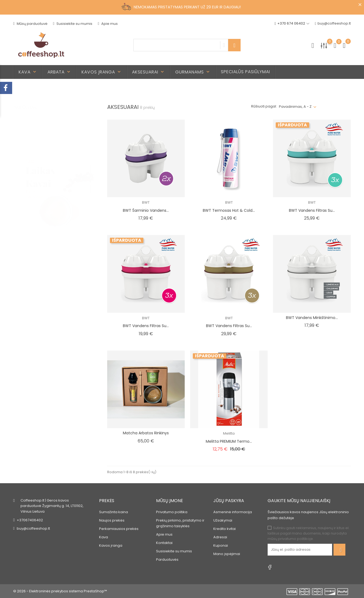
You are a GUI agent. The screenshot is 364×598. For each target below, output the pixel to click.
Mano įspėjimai (227, 554)
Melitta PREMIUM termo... (229, 441)
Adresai (220, 537)
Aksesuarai (149, 72)
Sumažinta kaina (114, 512)
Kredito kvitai (225, 529)
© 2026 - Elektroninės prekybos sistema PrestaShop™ (60, 591)
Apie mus (108, 24)
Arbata (59, 72)
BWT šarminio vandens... (146, 210)
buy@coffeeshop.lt (333, 24)
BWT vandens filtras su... (312, 210)
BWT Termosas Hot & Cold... (229, 210)
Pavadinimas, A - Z (295, 107)
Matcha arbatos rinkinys (146, 433)
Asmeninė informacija (233, 512)
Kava (28, 72)
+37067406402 (30, 520)
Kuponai (221, 545)
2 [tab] (90, 173)
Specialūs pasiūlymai (245, 72)
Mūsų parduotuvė (30, 24)
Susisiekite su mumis (73, 24)
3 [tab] (90, 183)
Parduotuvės (167, 560)
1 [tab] (90, 163)
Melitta (229, 433)
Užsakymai (223, 520)
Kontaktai (164, 543)
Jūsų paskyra (229, 501)
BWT (146, 202)
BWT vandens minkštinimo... (312, 318)
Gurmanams (193, 72)
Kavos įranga (102, 72)
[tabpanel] (53, 174)
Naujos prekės (112, 520)
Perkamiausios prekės (119, 529)
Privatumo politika (172, 512)
